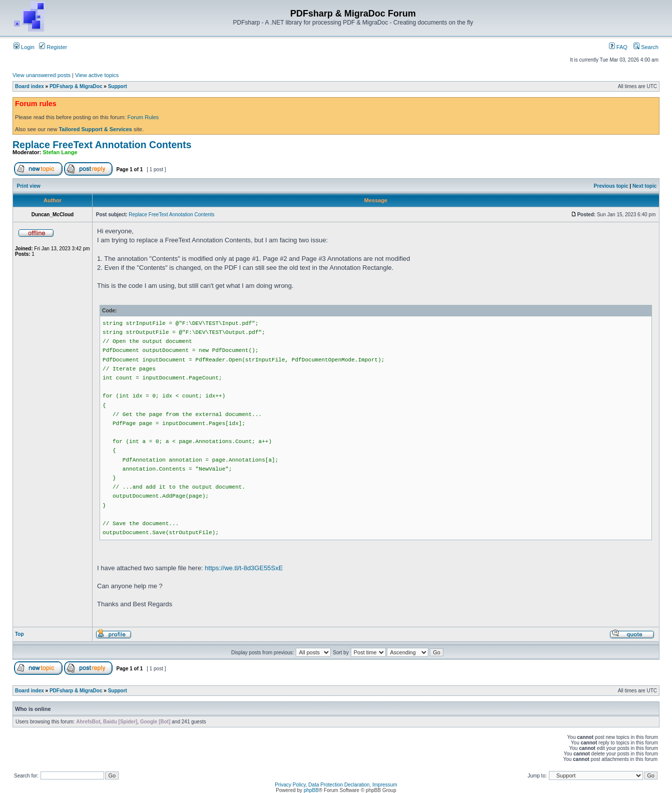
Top (20, 634)
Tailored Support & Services (95, 129)
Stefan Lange (60, 152)
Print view (29, 186)
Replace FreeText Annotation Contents (102, 145)
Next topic (644, 186)
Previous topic (611, 186)
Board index (30, 86)
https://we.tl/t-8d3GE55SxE (244, 568)
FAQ (618, 47)
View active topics (97, 75)
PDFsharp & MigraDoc (76, 86)
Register (53, 47)
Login (24, 47)
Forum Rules (143, 117)
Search (646, 47)
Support (118, 86)
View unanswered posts (42, 75)
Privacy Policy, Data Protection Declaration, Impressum (336, 785)
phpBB (311, 790)
